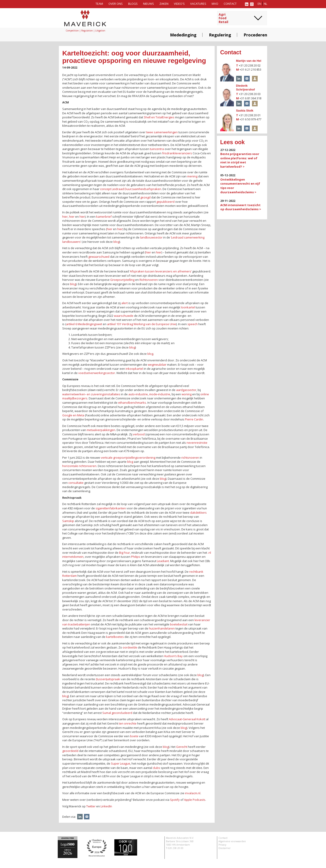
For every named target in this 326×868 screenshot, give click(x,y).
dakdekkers (198, 513)
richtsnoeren (190, 458)
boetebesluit (179, 624)
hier (65, 217)
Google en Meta (73, 415)
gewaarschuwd (99, 257)
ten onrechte (128, 723)
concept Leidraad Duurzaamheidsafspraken (131, 189)
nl (265, 4)
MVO (215, 4)
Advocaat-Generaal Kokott (187, 719)
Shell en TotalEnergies (159, 117)
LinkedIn (106, 806)
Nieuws (149, 4)
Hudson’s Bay (173, 656)
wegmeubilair (157, 365)
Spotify (175, 800)
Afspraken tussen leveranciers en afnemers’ (161, 271)
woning (187, 394)
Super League (121, 763)
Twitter (91, 806)
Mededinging (183, 35)
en (259, 4)
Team (99, 4)
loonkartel (188, 307)
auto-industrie (138, 394)
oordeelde (130, 647)
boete (134, 736)
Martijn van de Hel (249, 61)
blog (116, 242)
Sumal (107, 713)
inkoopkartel (134, 369)
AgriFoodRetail (223, 18)
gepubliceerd (165, 202)
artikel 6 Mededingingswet (84, 324)
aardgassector (186, 390)
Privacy (222, 845)
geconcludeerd (122, 713)
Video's (179, 4)
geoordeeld (70, 751)
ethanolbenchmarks (132, 403)
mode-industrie (160, 394)
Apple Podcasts (195, 800)
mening (192, 176)
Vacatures (198, 4)
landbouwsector (151, 237)
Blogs (133, 4)
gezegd (145, 197)
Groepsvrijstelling (122, 280)
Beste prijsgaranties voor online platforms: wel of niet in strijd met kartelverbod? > (240, 160)
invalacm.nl (193, 793)
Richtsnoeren (149, 280)
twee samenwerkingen (162, 132)
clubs (156, 768)
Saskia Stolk (245, 111)
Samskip (68, 521)
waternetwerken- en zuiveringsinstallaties (91, 394)
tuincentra (157, 149)
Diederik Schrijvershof (246, 88)
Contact (230, 4)
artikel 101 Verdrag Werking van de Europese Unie (142, 324)
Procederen (255, 35)
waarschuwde (124, 316)
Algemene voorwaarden (232, 841)
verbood (139, 434)
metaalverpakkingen (101, 430)
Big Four (125, 553)
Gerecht (182, 747)
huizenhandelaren (162, 628)
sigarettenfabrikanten (111, 508)
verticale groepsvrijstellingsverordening (128, 458)
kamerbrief (104, 217)
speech (193, 324)
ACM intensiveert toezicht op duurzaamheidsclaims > (241, 207)
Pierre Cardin (194, 419)
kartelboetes (115, 637)
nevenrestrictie (197, 443)
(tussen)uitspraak (108, 679)
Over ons (116, 4)
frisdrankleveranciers (177, 153)
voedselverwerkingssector (97, 373)
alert (125, 303)
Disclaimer (224, 848)
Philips (136, 557)
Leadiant (163, 561)
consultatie (76, 483)
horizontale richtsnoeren (79, 466)
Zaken (164, 4)
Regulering (220, 35)
